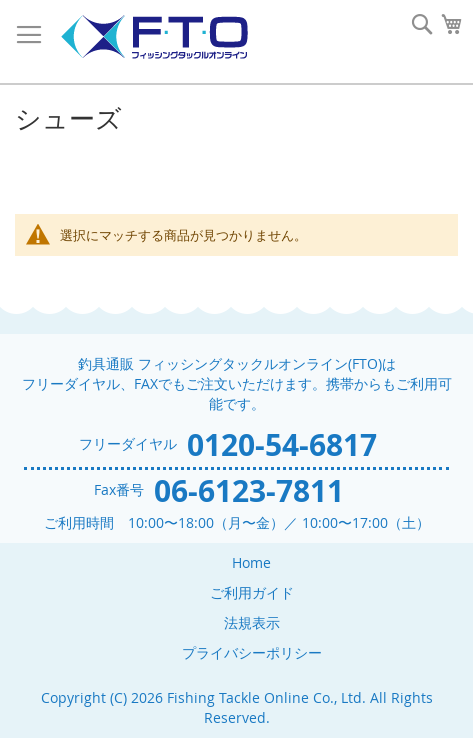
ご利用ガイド (252, 592)
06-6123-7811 (249, 490)
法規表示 (252, 622)
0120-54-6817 (282, 444)
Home (251, 562)
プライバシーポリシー (252, 652)
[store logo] (154, 37)
